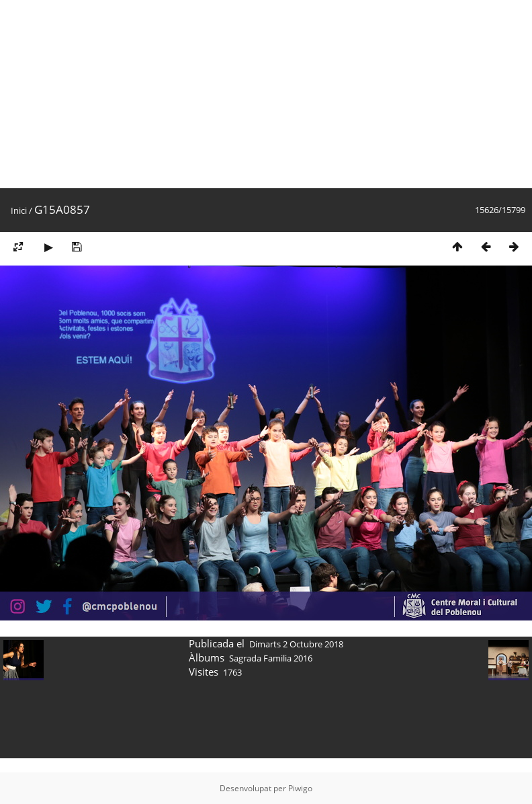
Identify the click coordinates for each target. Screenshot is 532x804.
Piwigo (300, 788)
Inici (19, 210)
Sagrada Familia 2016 (271, 658)
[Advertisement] (177, 94)
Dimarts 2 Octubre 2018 (296, 644)
